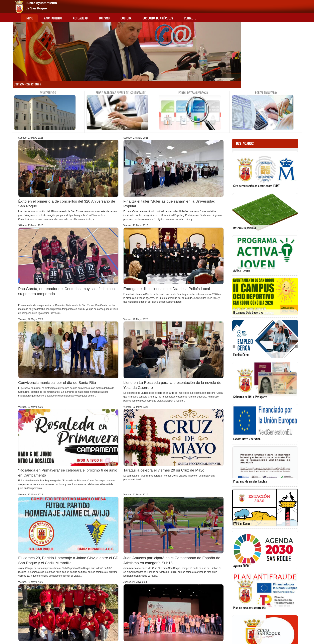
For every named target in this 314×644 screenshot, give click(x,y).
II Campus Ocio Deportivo (248, 312)
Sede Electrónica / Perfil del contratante (121, 93)
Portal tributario (266, 93)
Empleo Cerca (241, 355)
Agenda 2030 (241, 566)
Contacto (190, 18)
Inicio (29, 18)
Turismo (104, 18)
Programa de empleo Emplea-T (251, 481)
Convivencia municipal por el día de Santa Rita (57, 383)
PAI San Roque (242, 523)
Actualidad (80, 18)
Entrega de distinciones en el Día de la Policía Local (167, 289)
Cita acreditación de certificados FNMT (256, 186)
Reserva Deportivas (245, 228)
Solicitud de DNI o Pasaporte (250, 397)
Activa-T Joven (242, 270)
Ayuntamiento (53, 18)
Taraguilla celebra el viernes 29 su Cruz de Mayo (164, 470)
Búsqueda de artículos (158, 18)
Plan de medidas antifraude (250, 608)
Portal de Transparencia (193, 93)
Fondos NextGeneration (247, 439)
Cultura (126, 18)
